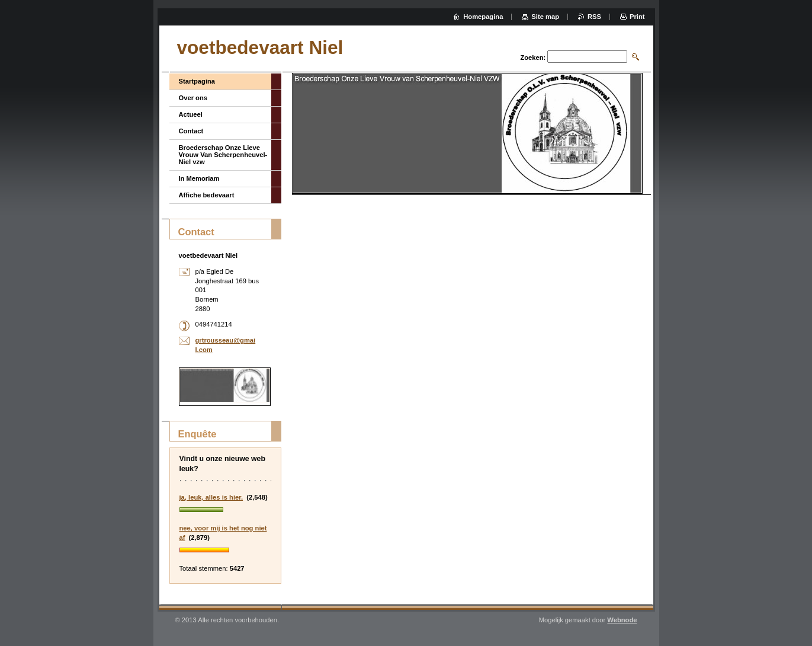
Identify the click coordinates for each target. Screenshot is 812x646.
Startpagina (197, 81)
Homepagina (483, 17)
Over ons (193, 98)
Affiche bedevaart (207, 195)
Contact (191, 131)
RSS (594, 17)
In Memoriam (199, 178)
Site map (545, 17)
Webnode (622, 620)
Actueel (191, 114)
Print (637, 17)
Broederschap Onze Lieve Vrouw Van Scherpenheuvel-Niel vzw (223, 155)
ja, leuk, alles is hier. (211, 497)
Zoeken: (533, 57)
